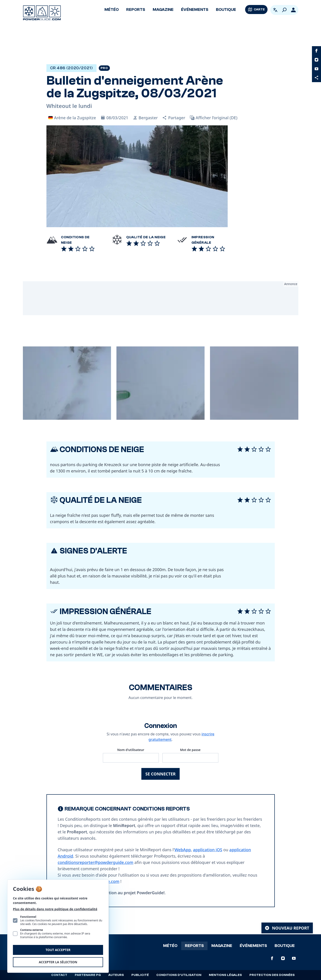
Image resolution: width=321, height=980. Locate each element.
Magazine (163, 10)
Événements (195, 10)
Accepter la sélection (58, 962)
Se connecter (160, 774)
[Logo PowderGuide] (42, 13)
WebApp (183, 850)
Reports (136, 10)
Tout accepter (58, 950)
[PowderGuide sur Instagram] (316, 60)
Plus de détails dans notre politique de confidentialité (55, 909)
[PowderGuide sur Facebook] (316, 51)
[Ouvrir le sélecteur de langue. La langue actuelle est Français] (275, 10)
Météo (112, 10)
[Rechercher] (284, 10)
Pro (104, 68)
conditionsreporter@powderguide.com (96, 862)
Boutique (226, 10)
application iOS (208, 850)
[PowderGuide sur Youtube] (316, 69)
